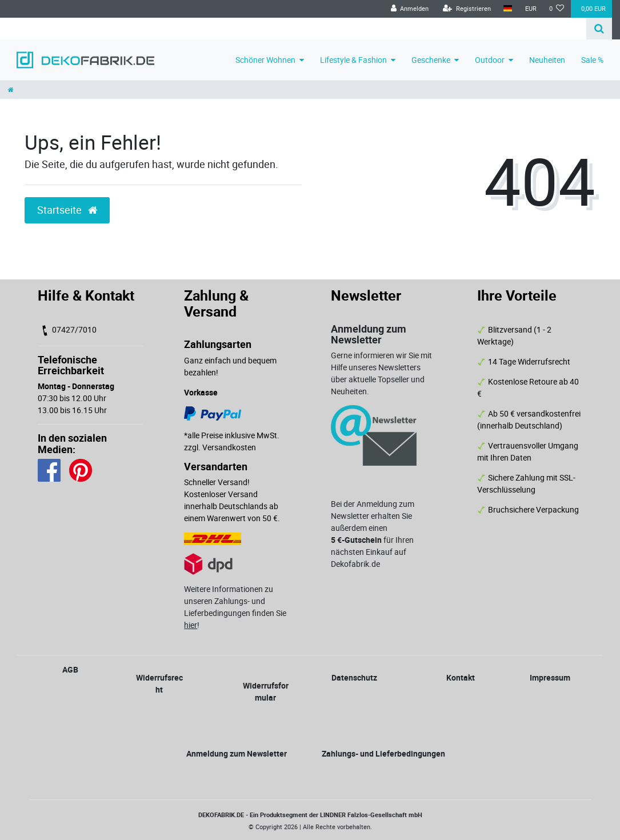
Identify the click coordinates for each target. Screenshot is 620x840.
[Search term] (293, 29)
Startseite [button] (67, 210)
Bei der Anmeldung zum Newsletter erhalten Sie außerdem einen (373, 516)
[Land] (508, 9)
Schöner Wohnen (265, 60)
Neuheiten (547, 60)
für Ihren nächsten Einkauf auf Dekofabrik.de (372, 552)
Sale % (592, 60)
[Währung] (530, 9)
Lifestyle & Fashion (353, 60)
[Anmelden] (409, 9)
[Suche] (599, 29)
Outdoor (490, 60)
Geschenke (431, 60)
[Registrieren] (467, 9)
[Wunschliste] (557, 9)
